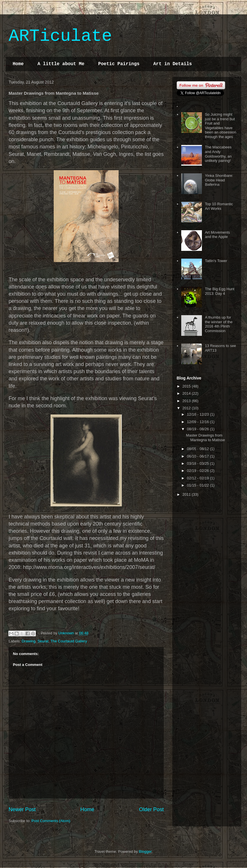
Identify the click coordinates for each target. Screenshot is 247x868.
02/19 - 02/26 (198, 471)
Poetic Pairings (119, 64)
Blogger (145, 851)
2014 (187, 393)
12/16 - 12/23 (198, 414)
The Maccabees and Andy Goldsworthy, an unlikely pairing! (218, 154)
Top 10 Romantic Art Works (219, 206)
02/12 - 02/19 (198, 478)
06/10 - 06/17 (198, 456)
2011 (187, 494)
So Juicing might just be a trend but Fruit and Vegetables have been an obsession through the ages (220, 126)
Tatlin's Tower (216, 261)
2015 (187, 386)
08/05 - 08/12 (198, 449)
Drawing (29, 641)
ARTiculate (60, 36)
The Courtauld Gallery (69, 641)
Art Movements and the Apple (217, 235)
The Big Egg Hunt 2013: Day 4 (220, 291)
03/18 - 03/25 (198, 463)
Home (18, 64)
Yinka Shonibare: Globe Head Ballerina (219, 180)
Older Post (151, 809)
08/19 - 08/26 (198, 429)
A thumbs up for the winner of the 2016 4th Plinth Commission (219, 324)
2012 (187, 408)
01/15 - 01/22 (198, 485)
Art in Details (173, 64)
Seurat (43, 641)
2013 (187, 401)
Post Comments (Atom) (51, 821)
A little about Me (61, 64)
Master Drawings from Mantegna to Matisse (205, 438)
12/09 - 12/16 (198, 422)
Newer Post (22, 809)
